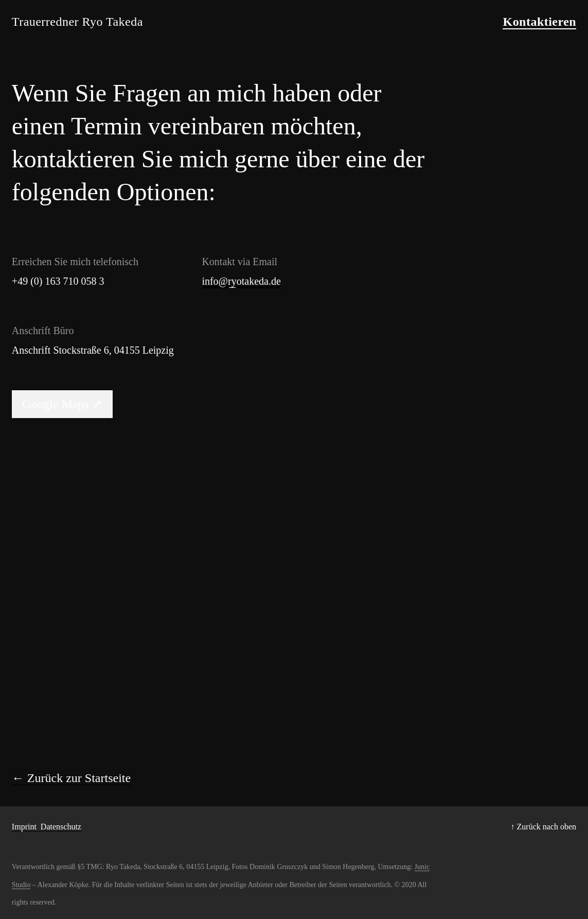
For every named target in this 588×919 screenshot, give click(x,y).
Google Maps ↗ (62, 404)
